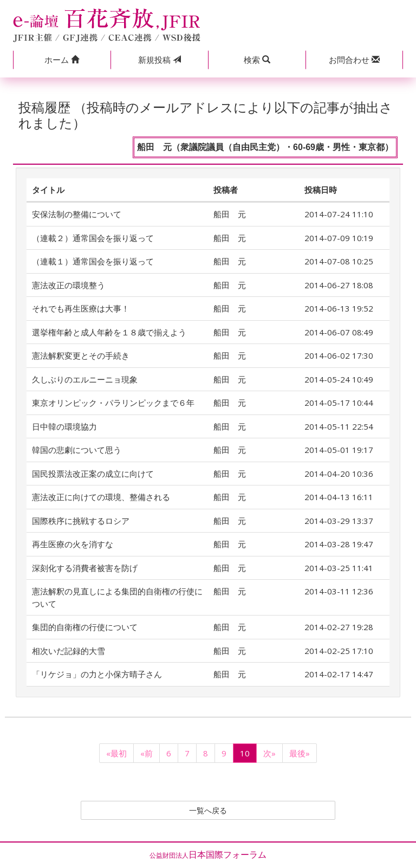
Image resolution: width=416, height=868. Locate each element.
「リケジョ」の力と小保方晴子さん (97, 674)
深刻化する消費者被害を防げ (85, 568)
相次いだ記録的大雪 (69, 651)
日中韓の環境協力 (64, 426)
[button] (62, 60)
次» (269, 753)
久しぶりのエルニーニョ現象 (85, 379)
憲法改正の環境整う (69, 285)
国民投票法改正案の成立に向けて (93, 474)
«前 (147, 753)
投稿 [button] (160, 60)
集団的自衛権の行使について (85, 627)
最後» (300, 753)
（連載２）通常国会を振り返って (93, 238)
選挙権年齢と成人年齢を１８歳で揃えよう (109, 332)
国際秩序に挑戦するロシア (81, 521)
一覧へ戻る (208, 811)
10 (245, 753)
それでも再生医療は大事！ (81, 308)
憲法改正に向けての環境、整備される (101, 497)
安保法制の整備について (77, 214)
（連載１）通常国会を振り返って (93, 261)
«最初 (116, 753)
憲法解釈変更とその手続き (81, 355)
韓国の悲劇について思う (77, 450)
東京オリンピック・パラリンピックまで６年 (113, 403)
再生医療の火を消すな (73, 544)
